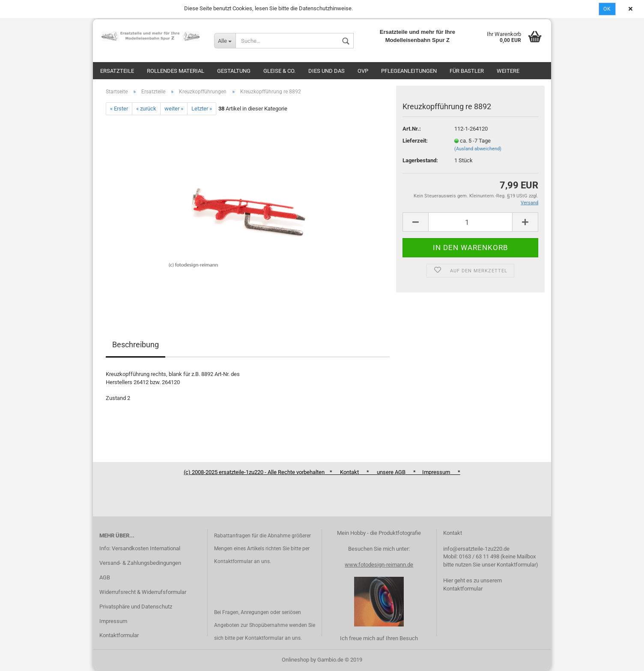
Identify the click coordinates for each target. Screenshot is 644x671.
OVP (363, 71)
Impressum (113, 621)
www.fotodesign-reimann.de (379, 565)
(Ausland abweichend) (478, 149)
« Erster (119, 109)
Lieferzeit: (415, 141)
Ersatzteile (117, 71)
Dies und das (326, 71)
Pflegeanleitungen (409, 71)
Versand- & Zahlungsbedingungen (140, 563)
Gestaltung (234, 71)
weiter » (174, 109)
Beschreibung (136, 344)
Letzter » (202, 109)
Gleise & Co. (279, 71)
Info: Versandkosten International (140, 548)
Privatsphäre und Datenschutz (136, 607)
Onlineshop (295, 660)
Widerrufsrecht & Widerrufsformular (143, 592)
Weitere (508, 71)
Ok (607, 9)
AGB (105, 577)
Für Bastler (467, 71)
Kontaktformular (119, 635)
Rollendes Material (176, 71)
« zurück (146, 109)
